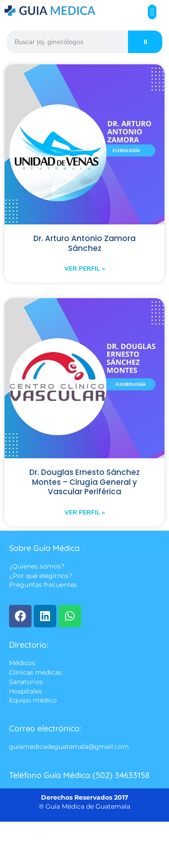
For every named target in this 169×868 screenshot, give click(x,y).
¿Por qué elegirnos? (41, 576)
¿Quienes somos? (37, 566)
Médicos (22, 663)
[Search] (145, 42)
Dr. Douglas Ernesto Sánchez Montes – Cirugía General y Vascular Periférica (84, 482)
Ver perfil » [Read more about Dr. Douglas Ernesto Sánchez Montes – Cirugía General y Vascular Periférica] (85, 512)
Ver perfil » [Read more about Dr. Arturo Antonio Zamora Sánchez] (85, 269)
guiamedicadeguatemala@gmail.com (69, 747)
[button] (152, 12)
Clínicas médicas (35, 672)
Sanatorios (26, 682)
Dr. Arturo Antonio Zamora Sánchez (84, 243)
